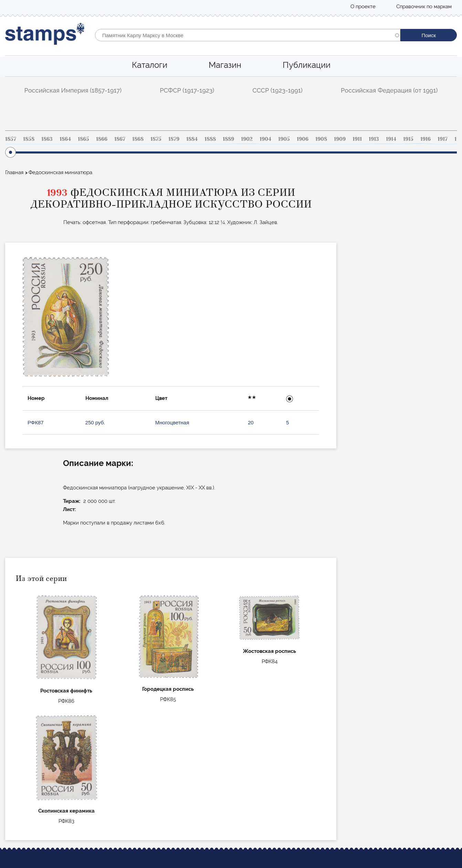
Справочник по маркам (424, 7)
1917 (443, 139)
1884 (192, 139)
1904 (265, 139)
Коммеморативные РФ (178, 788)
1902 (247, 139)
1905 (284, 139)
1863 (47, 139)
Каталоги (150, 65)
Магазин (225, 65)
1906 (303, 139)
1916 (426, 139)
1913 (374, 139)
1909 (340, 139)
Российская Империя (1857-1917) (73, 90)
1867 (120, 139)
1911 (357, 139)
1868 (138, 139)
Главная (14, 172)
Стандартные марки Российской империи (202, 769)
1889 (228, 139)
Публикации (307, 65)
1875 (156, 139)
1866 (102, 139)
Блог (11, 788)
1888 (210, 139)
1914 (391, 139)
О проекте (363, 7)
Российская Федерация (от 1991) (389, 90)
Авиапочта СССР (171, 778)
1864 (65, 139)
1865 (83, 139)
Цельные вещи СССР (176, 797)
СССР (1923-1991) (277, 90)
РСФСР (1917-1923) (187, 90)
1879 (174, 139)
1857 (11, 139)
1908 (321, 139)
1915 (408, 139)
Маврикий (163, 806)
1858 (29, 139)
